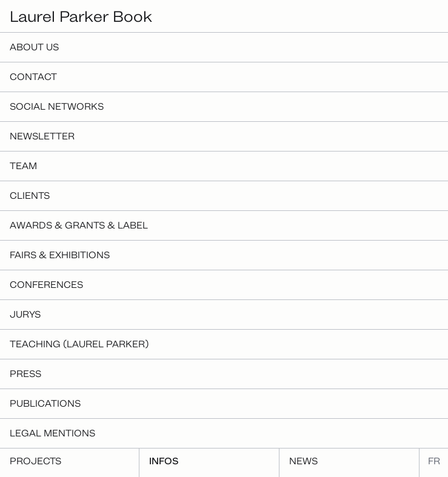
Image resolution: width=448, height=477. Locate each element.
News (303, 461)
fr (434, 461)
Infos (164, 461)
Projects (35, 461)
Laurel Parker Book (81, 16)
